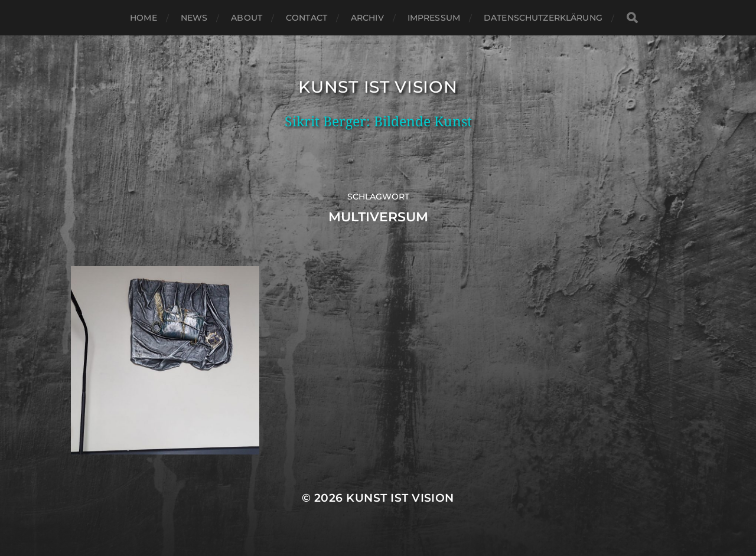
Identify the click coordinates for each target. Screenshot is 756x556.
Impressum (434, 18)
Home (144, 18)
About (247, 18)
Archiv (367, 18)
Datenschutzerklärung (543, 18)
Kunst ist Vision (378, 87)
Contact (307, 18)
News (194, 18)
